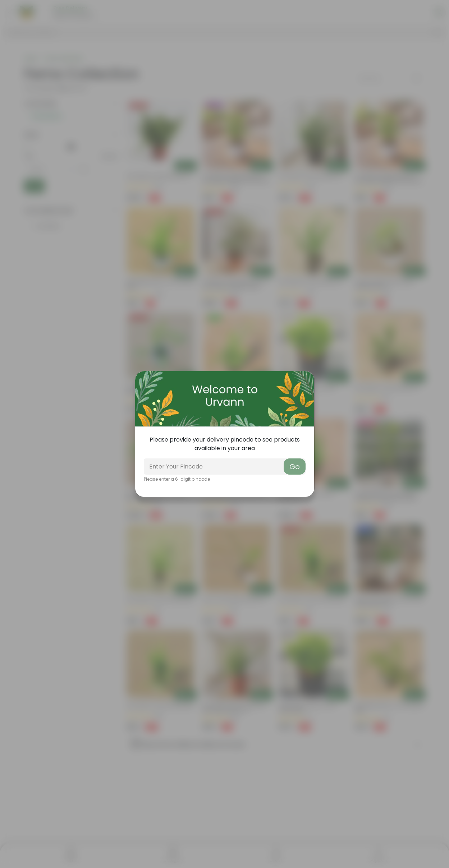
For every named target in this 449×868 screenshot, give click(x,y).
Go (295, 467)
